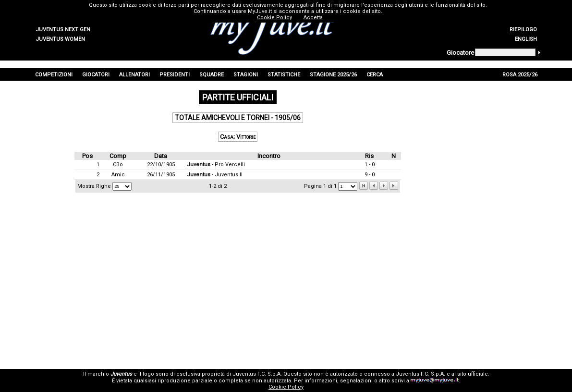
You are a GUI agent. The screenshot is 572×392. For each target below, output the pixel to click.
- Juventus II (215, 175)
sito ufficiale (473, 374)
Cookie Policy (286, 387)
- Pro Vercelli (216, 165)
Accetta (313, 18)
